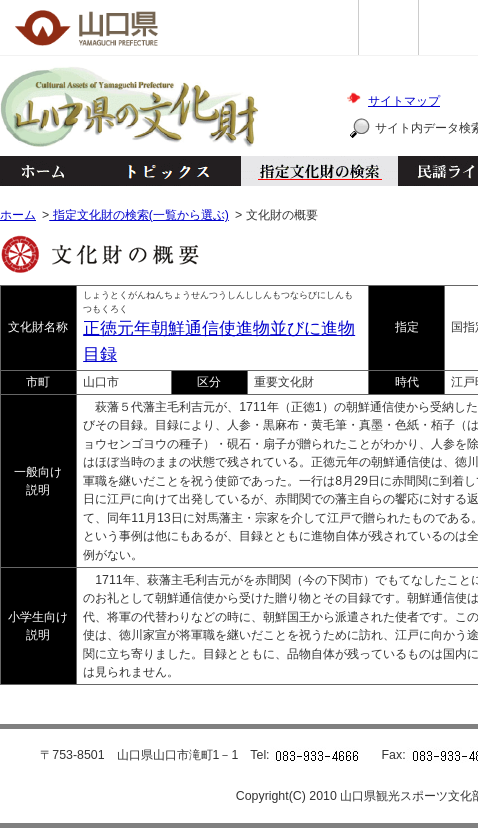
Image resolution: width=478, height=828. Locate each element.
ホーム (42, 171)
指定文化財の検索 (319, 171)
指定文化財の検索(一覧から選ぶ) (139, 215)
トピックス (162, 171)
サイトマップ (404, 101)
